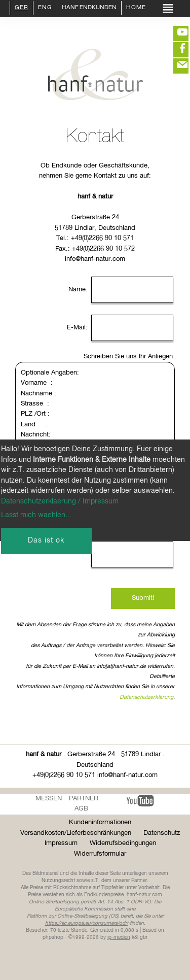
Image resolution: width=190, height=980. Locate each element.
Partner (84, 799)
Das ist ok (46, 540)
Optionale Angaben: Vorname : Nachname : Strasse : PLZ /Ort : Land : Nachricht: (95, 419)
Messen (49, 799)
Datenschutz (162, 833)
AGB (81, 809)
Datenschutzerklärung (146, 697)
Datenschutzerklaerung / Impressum (60, 501)
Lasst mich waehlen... (36, 515)
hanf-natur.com (144, 895)
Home (136, 8)
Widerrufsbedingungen (123, 843)
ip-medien (119, 937)
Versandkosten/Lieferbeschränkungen (76, 833)
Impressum (61, 843)
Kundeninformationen (100, 822)
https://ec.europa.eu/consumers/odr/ (87, 923)
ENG (45, 8)
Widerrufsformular (100, 854)
